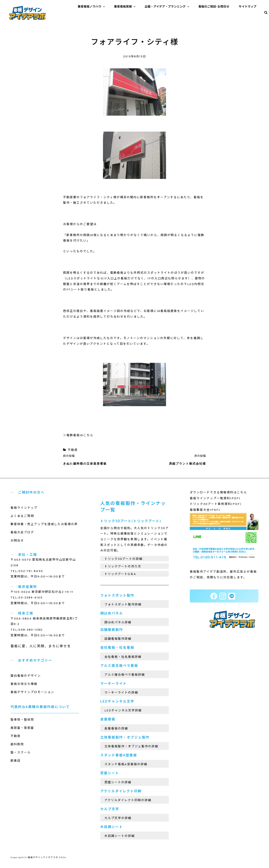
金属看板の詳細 (116, 729)
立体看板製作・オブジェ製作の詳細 (131, 747)
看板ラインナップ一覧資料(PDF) (215, 499)
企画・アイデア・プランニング (167, 7)
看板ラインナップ (24, 508)
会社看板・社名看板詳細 (123, 657)
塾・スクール (21, 753)
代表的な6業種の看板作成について (40, 707)
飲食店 (16, 761)
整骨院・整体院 (22, 720)
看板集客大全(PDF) (205, 510)
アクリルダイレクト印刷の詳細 (128, 800)
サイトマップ (248, 7)
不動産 (73, 450)
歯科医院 (17, 744)
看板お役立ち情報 (24, 684)
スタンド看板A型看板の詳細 (126, 764)
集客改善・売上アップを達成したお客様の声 (44, 524)
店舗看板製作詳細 (118, 639)
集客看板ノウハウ (92, 7)
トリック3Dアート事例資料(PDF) (216, 504)
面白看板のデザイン (26, 676)
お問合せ (17, 541)
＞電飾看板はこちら (78, 435)
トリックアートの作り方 (123, 567)
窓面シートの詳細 (118, 783)
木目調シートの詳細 (120, 836)
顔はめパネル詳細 (118, 623)
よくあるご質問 (22, 516)
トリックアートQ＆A (120, 574)
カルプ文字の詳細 (118, 818)
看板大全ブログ (22, 533)
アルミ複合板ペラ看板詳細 (125, 675)
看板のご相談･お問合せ (214, 7)
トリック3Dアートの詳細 (123, 559)
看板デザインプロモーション (32, 692)
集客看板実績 (125, 7)
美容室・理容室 (22, 728)
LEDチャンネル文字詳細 (123, 711)
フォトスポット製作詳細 (123, 605)
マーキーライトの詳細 (121, 693)
